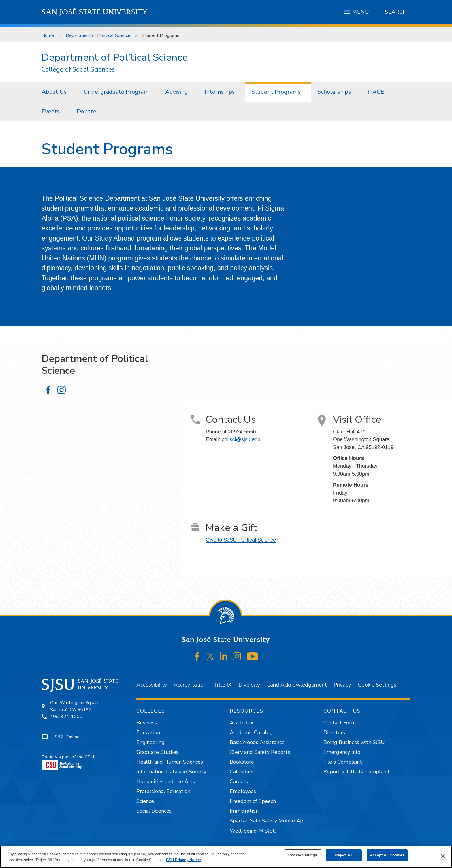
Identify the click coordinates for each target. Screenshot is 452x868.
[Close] (443, 856)
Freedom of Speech (253, 801)
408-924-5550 (240, 432)
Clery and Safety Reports (260, 752)
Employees (243, 791)
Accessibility (152, 685)
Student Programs (161, 35)
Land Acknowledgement (297, 685)
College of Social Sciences (78, 70)
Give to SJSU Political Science (241, 540)
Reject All (344, 855)
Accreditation (190, 685)
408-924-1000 (66, 717)
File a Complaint (343, 762)
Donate (86, 111)
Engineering (150, 742)
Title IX (222, 685)
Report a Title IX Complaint (357, 772)
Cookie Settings (377, 685)
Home (48, 35)
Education (148, 732)
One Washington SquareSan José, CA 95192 (75, 706)
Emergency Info (342, 752)
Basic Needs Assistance (257, 742)
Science (145, 801)
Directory (335, 732)
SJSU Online (67, 737)
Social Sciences (154, 811)
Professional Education (163, 791)
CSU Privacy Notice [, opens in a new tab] (183, 860)
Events (51, 111)
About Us (54, 92)
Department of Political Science (98, 35)
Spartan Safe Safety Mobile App (268, 821)
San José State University (95, 12)
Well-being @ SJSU (253, 831)
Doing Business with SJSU (354, 742)
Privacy (342, 685)
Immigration (244, 811)
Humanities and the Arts (166, 781)
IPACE (376, 92)
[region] (226, 857)
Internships (220, 92)
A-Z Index (241, 723)
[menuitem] (56, 92)
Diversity (249, 685)
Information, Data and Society (171, 772)
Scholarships (334, 92)
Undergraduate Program (116, 92)
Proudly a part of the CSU (68, 762)
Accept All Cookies (387, 855)
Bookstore (242, 762)
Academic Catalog (251, 732)
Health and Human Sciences (170, 762)
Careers (239, 781)
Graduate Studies (157, 752)
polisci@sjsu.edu (241, 439)
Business (147, 723)
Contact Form (340, 723)
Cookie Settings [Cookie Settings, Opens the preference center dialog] (303, 855)
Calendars (242, 772)
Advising (177, 92)
